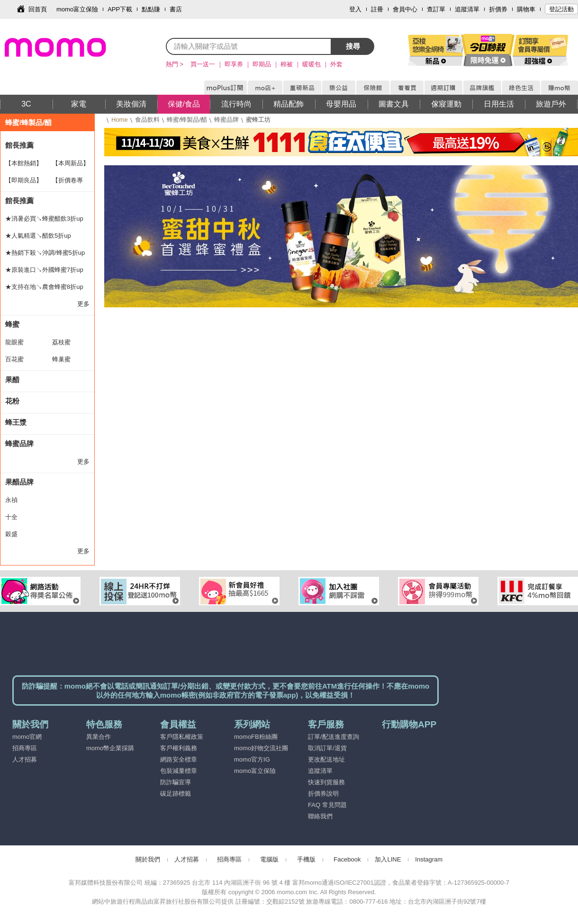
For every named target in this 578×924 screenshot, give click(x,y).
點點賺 (151, 9)
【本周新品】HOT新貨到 (71, 166)
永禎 (11, 500)
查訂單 (436, 9)
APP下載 (120, 9)
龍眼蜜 (14, 342)
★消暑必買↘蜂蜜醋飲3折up (44, 219)
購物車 (526, 9)
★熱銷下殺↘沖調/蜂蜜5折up (45, 253)
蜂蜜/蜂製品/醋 (187, 120)
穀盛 (11, 534)
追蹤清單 (467, 9)
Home (120, 120)
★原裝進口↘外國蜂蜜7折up (44, 270)
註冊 (377, 9)
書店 (176, 9)
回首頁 (38, 9)
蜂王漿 (16, 422)
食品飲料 (147, 120)
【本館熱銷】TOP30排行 (24, 166)
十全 (11, 517)
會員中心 (405, 9)
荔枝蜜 (61, 342)
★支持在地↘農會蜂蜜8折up (44, 287)
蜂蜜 (12, 324)
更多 (83, 304)
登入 (355, 9)
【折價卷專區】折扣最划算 (71, 183)
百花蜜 (14, 359)
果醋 (12, 380)
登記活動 (561, 9)
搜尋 (353, 46)
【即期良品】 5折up (24, 183)
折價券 (498, 9)
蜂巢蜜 (61, 359)
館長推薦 (19, 145)
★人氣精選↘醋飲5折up (38, 236)
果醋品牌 (19, 482)
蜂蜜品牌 (226, 120)
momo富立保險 (77, 9)
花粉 (12, 401)
